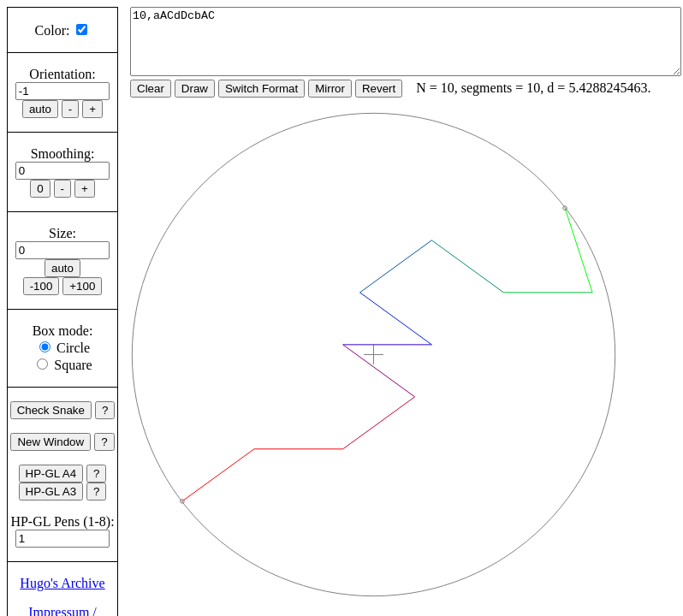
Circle (73, 348)
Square (73, 365)
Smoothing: (63, 154)
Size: (62, 233)
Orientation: (62, 74)
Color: (53, 30)
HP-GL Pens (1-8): (62, 521)
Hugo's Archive (62, 583)
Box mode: (63, 331)
